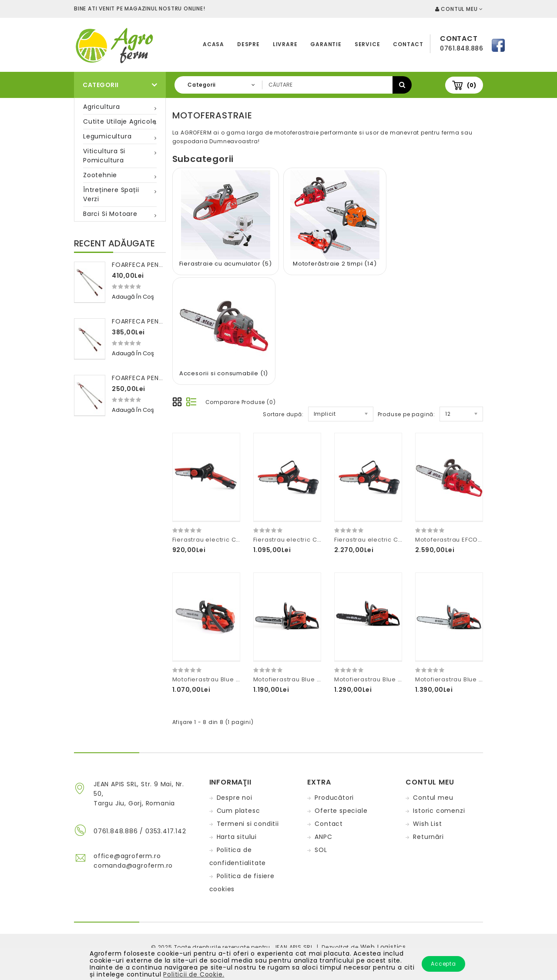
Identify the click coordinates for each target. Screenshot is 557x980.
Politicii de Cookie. (194, 974)
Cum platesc (238, 811)
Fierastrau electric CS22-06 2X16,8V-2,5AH (320, 540)
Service (367, 44)
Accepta (443, 964)
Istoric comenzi (439, 811)
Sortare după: (283, 414)
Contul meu (433, 798)
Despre (248, 44)
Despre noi (235, 798)
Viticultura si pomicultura (104, 156)
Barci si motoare (110, 214)
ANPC (323, 837)
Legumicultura (107, 136)
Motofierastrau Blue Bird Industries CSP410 (320, 679)
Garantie (326, 44)
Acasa (213, 44)
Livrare (285, 44)
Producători (334, 798)
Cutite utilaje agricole (120, 121)
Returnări (428, 837)
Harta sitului (237, 837)
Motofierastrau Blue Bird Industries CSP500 (401, 679)
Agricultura (102, 107)
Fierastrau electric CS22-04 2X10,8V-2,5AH (239, 540)
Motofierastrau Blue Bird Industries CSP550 (482, 679)
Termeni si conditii (248, 824)
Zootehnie (100, 175)
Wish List (427, 824)
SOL (321, 850)
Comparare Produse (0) (241, 402)
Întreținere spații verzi (111, 194)
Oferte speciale (341, 811)
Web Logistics (383, 947)
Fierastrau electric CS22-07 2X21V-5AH (395, 540)
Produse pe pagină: (406, 414)
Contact (408, 44)
